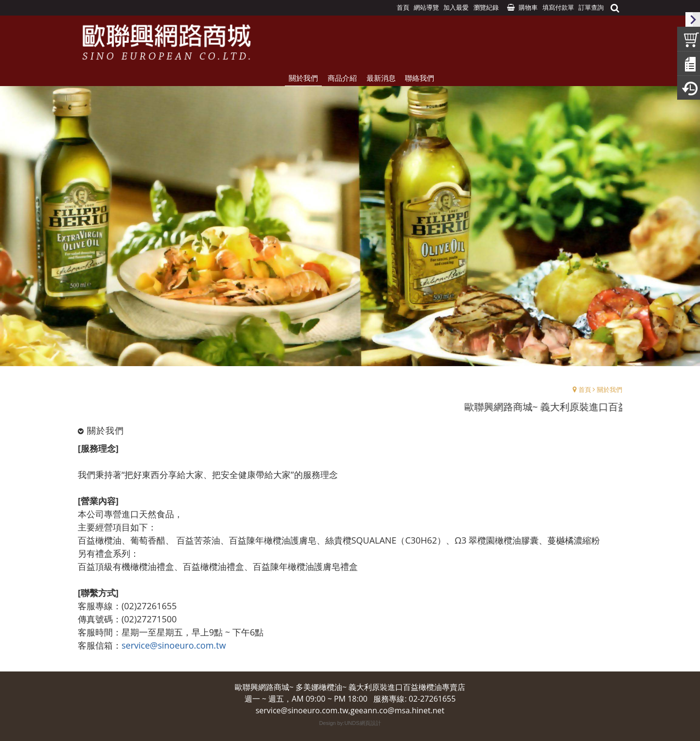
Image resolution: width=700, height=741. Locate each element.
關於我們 (610, 389)
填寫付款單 (558, 7)
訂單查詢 (591, 7)
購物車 (528, 7)
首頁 (585, 389)
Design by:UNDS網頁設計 (350, 723)
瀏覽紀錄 (486, 7)
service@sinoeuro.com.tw (174, 645)
